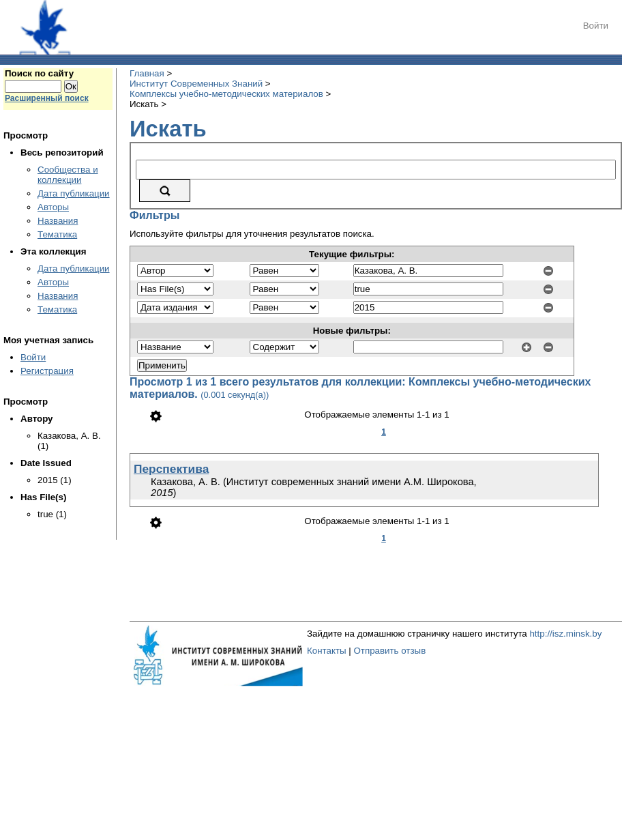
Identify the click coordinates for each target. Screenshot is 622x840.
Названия (58, 221)
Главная (147, 73)
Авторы (53, 207)
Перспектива (171, 469)
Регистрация (47, 371)
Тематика (57, 234)
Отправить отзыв (389, 651)
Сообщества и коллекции (68, 175)
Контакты (327, 651)
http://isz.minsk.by (565, 634)
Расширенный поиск (47, 98)
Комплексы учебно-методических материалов (226, 94)
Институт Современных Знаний (196, 84)
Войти (596, 26)
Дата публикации (74, 193)
